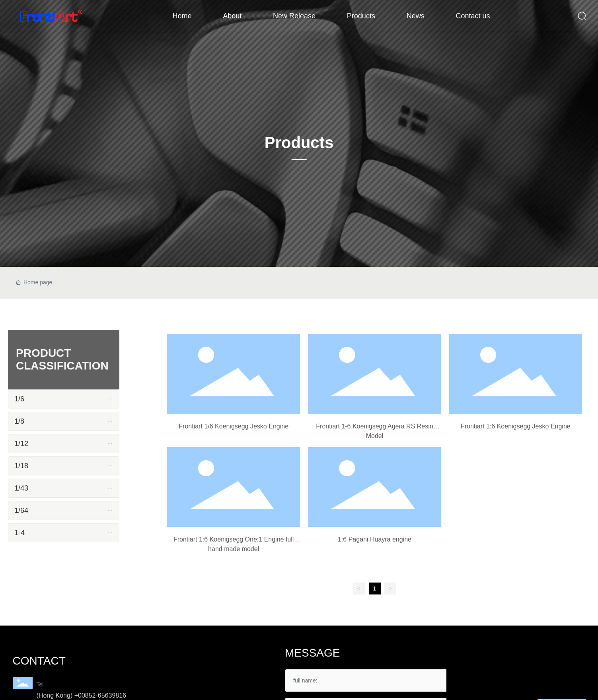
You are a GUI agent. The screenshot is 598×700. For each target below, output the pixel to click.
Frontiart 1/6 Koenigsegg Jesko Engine (234, 426)
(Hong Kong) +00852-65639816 (82, 695)
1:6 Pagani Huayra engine (375, 539)
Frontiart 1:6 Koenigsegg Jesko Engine (516, 426)
